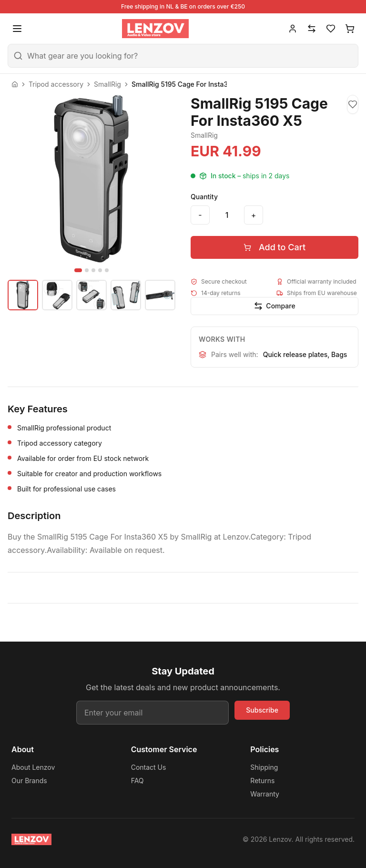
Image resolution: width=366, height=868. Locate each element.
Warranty (265, 794)
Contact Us (149, 767)
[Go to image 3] (93, 270)
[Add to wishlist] (353, 104)
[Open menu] (17, 29)
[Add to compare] (274, 306)
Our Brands (29, 781)
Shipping (264, 767)
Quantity (204, 197)
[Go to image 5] (107, 270)
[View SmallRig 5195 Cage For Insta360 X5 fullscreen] (91, 179)
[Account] (293, 29)
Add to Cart (274, 247)
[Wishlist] (331, 29)
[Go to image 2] (87, 270)
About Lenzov (33, 767)
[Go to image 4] (100, 270)
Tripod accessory (56, 84)
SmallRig (107, 84)
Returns (262, 781)
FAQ (137, 781)
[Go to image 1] (78, 270)
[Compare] (312, 29)
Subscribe (262, 710)
